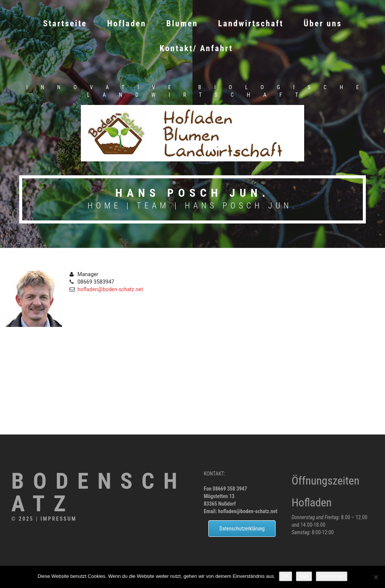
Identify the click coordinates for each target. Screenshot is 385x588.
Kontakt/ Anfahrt (196, 48)
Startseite (65, 24)
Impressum (59, 519)
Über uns (323, 24)
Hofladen (127, 24)
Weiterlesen (332, 576)
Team (153, 206)
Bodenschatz (99, 492)
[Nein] (376, 577)
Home (105, 206)
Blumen (182, 24)
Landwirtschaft (251, 24)
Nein (304, 576)
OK (286, 576)
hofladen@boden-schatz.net (110, 289)
